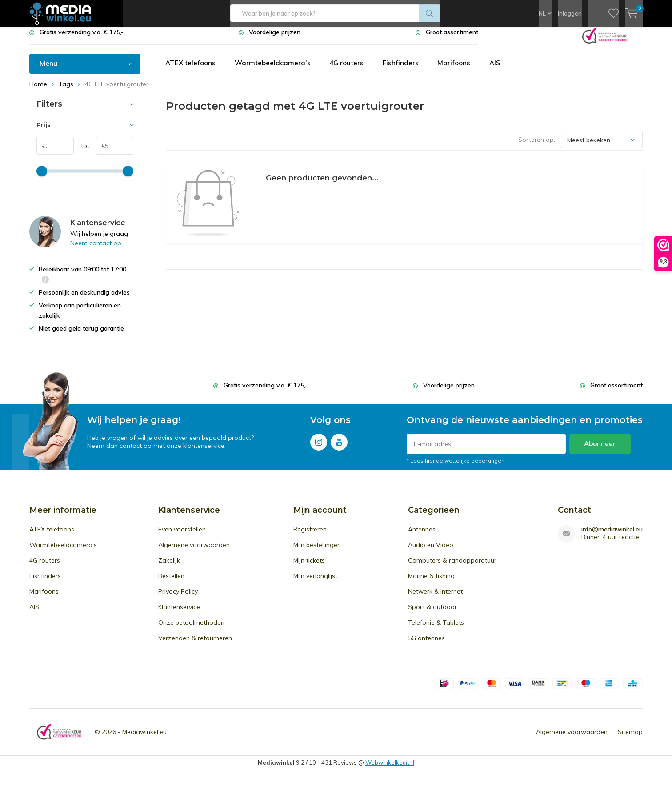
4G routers (352, 70)
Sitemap (630, 738)
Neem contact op (96, 250)
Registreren (310, 536)
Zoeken (430, 13)
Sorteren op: (537, 146)
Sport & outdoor (432, 614)
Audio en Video (431, 551)
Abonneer (600, 450)
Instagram (319, 447)
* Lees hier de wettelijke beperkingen (456, 467)
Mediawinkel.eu (144, 738)
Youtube (339, 447)
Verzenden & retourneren (195, 645)
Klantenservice (179, 614)
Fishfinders (407, 70)
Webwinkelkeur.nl (390, 769)
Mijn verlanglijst (315, 583)
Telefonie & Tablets (436, 629)
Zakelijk (169, 567)
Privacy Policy (178, 598)
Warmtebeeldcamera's (276, 70)
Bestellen (171, 583)
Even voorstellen (182, 536)
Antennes (422, 536)
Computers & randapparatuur (452, 567)
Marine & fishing (431, 583)
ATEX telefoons (192, 70)
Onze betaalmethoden (191, 629)
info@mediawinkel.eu (612, 536)
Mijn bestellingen (317, 551)
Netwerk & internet (435, 598)
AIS (504, 70)
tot (82, 152)
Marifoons (462, 70)
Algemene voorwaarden (194, 551)
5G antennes (426, 645)
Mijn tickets (309, 567)
